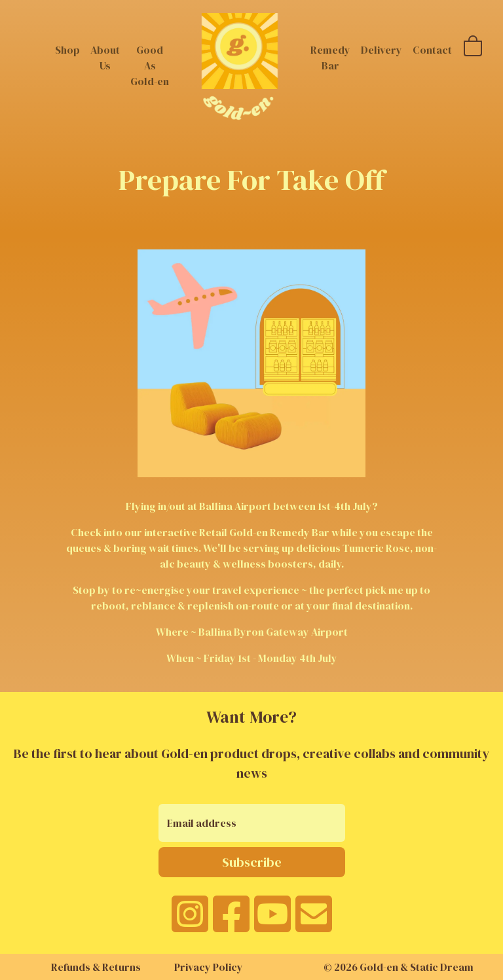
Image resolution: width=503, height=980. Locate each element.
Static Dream (442, 967)
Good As (150, 65)
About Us (105, 58)
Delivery (382, 50)
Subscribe (252, 862)
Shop (67, 50)
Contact (432, 50)
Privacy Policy (209, 967)
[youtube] (272, 922)
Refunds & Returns (96, 967)
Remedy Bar (330, 58)
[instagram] (190, 922)
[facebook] (231, 922)
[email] (314, 922)
